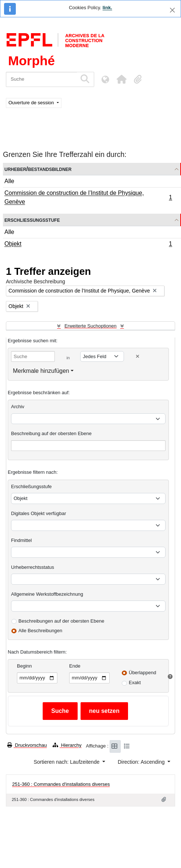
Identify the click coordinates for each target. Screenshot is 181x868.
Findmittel (21, 540)
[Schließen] (172, 10)
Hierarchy (67, 745)
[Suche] (41, 79)
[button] (121, 79)
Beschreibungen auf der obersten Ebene (61, 621)
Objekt (88, 245)
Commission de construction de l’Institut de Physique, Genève (88, 197)
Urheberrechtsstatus (33, 567)
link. (107, 8)
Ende (75, 666)
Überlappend (142, 673)
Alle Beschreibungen (40, 631)
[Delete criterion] (138, 356)
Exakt (135, 682)
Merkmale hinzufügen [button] (41, 371)
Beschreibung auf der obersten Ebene (51, 433)
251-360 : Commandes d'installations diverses (61, 784)
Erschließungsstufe (32, 220)
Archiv (18, 407)
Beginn (24, 666)
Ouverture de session (32, 103)
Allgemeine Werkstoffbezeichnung (47, 594)
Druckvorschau (27, 745)
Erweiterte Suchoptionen (90, 326)
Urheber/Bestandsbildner (38, 169)
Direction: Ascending (142, 762)
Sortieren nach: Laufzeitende (67, 762)
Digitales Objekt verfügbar (39, 513)
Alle (9, 181)
